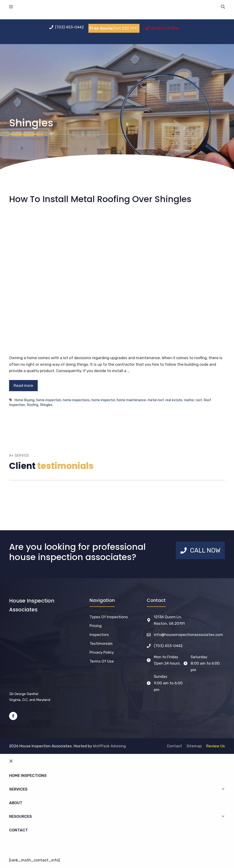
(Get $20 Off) (114, 28)
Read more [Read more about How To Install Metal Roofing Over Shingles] (23, 385)
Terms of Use (102, 661)
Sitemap (194, 746)
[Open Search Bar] (223, 7)
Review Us (216, 746)
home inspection (49, 400)
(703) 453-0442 (168, 646)
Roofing (32, 405)
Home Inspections (28, 775)
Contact (174, 746)
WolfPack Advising (109, 746)
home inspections (76, 400)
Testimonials (101, 643)
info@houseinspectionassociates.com (188, 635)
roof (199, 400)
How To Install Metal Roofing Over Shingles (100, 199)
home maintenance (131, 400)
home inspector (103, 400)
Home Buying (24, 400)
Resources (119, 816)
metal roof (156, 400)
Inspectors (99, 635)
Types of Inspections (109, 617)
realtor (189, 400)
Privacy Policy (102, 652)
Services (119, 789)
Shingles (46, 405)
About (16, 803)
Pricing (96, 626)
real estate (174, 400)
